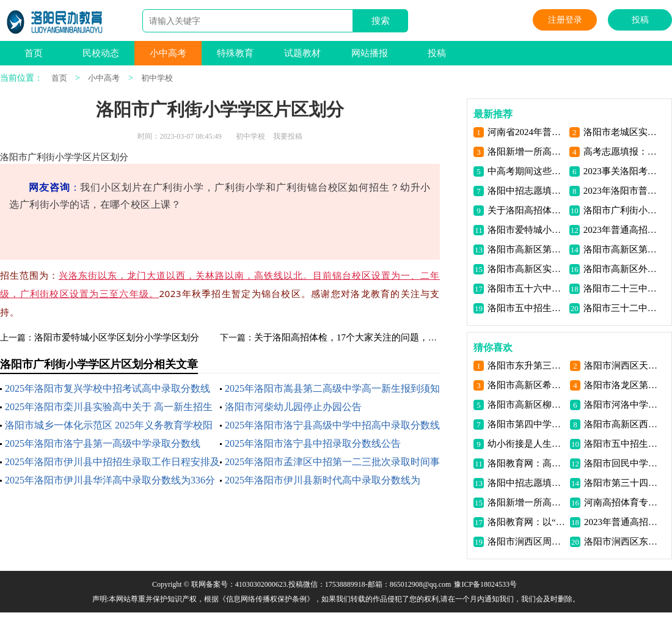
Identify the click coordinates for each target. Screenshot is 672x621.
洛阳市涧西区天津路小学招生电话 (623, 366)
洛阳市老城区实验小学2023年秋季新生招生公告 (622, 132)
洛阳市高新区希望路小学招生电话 (526, 385)
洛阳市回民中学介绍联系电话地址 (623, 463)
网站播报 (370, 53)
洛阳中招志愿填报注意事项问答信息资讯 (526, 191)
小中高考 (168, 53)
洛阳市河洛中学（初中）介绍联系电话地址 (623, 405)
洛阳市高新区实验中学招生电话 (526, 269)
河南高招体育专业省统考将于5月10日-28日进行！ (623, 502)
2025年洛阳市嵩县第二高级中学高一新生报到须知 (332, 388)
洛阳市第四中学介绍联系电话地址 (526, 424)
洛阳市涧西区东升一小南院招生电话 (623, 542)
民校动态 (101, 53)
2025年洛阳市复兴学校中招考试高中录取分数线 (108, 388)
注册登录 (565, 20)
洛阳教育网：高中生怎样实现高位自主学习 (526, 463)
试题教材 (302, 53)
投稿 (640, 20)
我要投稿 (288, 136)
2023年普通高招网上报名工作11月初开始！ (622, 230)
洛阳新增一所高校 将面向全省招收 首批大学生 (526, 152)
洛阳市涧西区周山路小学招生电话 (526, 542)
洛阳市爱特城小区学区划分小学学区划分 (117, 337)
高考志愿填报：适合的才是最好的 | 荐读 (622, 152)
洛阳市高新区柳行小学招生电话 (526, 405)
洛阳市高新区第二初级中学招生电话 (622, 249)
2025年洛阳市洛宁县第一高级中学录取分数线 (103, 443)
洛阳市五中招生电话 (526, 308)
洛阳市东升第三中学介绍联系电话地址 (526, 366)
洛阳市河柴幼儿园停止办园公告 (293, 407)
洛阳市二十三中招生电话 (622, 288)
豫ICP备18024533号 (485, 584)
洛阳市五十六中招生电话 (526, 288)
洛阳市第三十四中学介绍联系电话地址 (623, 483)
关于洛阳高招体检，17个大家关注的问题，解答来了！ (364, 337)
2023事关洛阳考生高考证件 (622, 171)
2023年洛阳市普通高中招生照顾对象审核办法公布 (622, 191)
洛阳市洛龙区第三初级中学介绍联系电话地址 (623, 385)
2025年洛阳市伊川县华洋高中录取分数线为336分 (110, 480)
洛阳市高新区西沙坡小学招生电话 (623, 424)
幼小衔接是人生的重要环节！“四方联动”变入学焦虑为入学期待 (526, 444)
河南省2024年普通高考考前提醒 (526, 132)
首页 (34, 53)
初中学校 (157, 78)
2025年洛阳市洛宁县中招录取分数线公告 (313, 443)
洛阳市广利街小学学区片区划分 (622, 210)
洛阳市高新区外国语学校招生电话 (622, 269)
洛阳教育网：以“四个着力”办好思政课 (526, 522)
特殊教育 (235, 53)
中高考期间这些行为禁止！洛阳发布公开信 (526, 171)
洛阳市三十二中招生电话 (622, 308)
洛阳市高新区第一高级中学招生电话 (526, 249)
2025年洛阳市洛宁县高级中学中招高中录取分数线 (332, 425)
